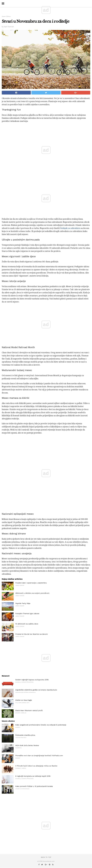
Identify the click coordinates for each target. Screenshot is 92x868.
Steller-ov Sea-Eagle (24, 700)
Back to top (46, 857)
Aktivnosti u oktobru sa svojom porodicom (32, 593)
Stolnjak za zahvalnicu (70, 228)
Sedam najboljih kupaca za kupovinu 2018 (32, 680)
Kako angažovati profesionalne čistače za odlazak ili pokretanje (41, 725)
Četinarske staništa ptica (25, 735)
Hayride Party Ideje (23, 603)
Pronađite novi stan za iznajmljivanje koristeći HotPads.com (39, 756)
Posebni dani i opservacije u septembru (31, 583)
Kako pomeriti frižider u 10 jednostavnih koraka (34, 786)
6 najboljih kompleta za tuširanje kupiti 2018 (33, 776)
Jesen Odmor (6, 16)
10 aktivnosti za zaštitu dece (27, 624)
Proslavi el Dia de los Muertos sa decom (32, 634)
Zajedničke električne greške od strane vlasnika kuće (36, 690)
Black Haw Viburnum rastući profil (29, 710)
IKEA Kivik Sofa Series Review (27, 745)
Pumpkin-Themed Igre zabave (27, 614)
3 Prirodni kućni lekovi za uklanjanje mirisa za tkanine (36, 766)
